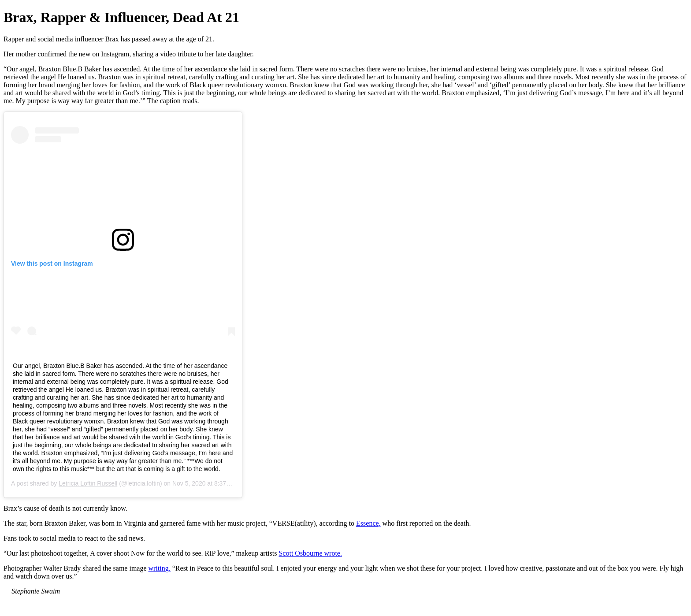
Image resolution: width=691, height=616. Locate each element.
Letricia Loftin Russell (88, 483)
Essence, (368, 523)
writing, (160, 568)
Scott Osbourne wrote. (310, 553)
